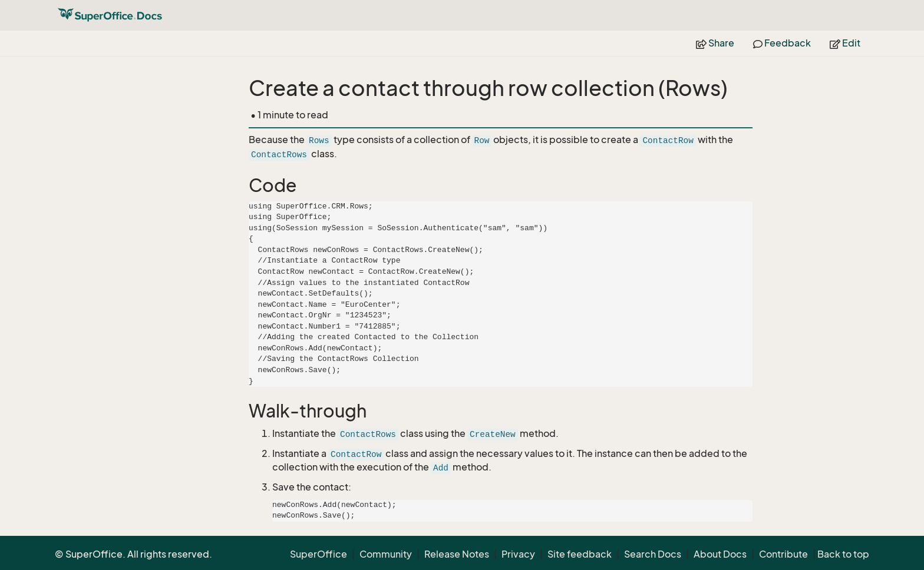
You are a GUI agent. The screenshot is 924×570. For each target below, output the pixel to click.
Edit (845, 43)
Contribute (783, 554)
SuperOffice (319, 554)
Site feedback (580, 554)
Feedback (782, 43)
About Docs (720, 554)
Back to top (843, 554)
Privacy (518, 554)
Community (386, 554)
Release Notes (457, 554)
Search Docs (653, 554)
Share (715, 43)
